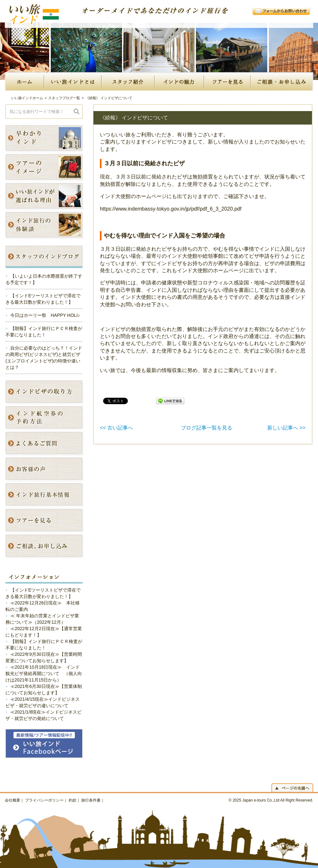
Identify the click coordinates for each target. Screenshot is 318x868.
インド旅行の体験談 (46, 226)
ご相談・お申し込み (282, 81)
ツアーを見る (228, 81)
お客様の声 (46, 469)
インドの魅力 (180, 81)
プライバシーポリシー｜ (46, 800)
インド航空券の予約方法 (46, 418)
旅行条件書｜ (93, 800)
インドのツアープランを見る (46, 521)
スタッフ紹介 (128, 81)
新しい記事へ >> (286, 428)
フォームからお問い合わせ (281, 11)
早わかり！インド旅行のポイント (46, 139)
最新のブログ (47, 258)
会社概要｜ (14, 800)
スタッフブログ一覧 (64, 98)
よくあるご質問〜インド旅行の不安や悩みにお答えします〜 (46, 444)
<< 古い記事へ (116, 428)
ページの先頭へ (292, 788)
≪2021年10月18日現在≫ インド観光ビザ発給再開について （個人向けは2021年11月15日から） (44, 673)
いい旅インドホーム (27, 98)
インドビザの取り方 (46, 392)
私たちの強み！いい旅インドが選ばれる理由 (46, 197)
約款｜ (75, 800)
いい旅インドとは (73, 81)
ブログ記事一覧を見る (207, 428)
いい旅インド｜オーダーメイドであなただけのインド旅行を (40, 19)
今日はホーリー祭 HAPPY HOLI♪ (45, 315)
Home (25, 81)
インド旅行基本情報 (46, 495)
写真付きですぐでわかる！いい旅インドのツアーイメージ (46, 168)
